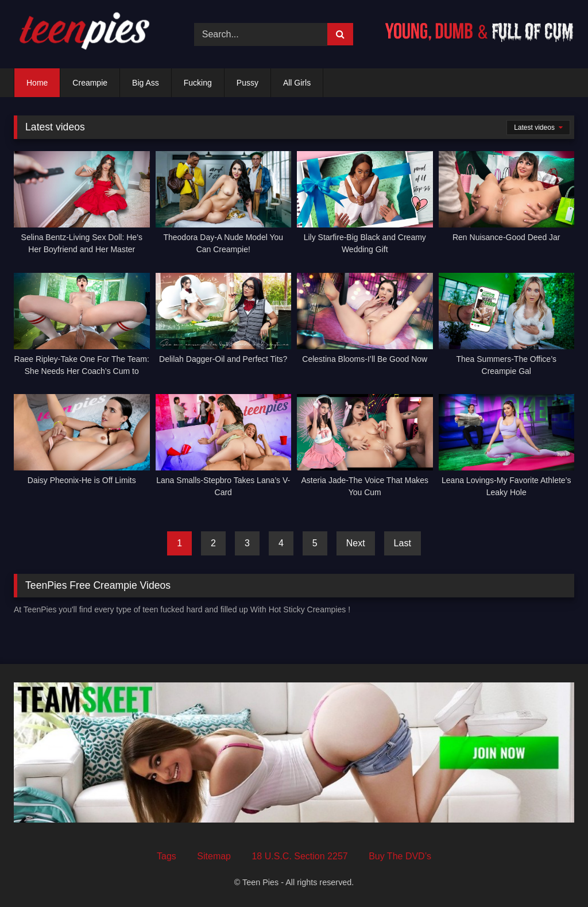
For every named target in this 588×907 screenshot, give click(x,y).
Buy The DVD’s (400, 856)
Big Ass (146, 83)
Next (356, 543)
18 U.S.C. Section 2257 (299, 856)
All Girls (297, 83)
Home (37, 83)
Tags (167, 856)
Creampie (90, 83)
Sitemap (214, 856)
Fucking (198, 83)
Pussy (247, 83)
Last (403, 543)
